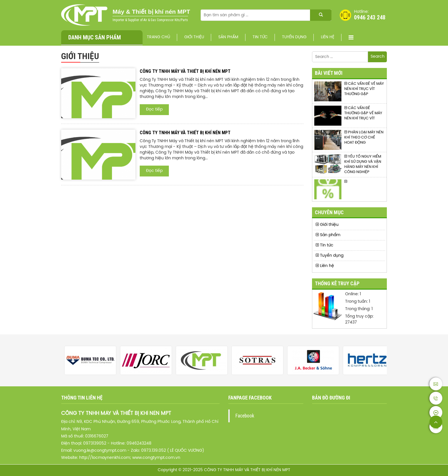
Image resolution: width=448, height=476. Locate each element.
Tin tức (260, 37)
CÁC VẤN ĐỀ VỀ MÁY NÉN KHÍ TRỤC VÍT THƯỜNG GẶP (364, 89)
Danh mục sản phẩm (95, 37)
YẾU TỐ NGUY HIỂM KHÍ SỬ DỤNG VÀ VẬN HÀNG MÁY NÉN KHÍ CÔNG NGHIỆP (363, 164)
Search (378, 57)
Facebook (245, 416)
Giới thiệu (194, 37)
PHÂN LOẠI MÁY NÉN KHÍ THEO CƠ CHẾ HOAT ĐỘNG (364, 137)
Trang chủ (158, 37)
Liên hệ (328, 37)
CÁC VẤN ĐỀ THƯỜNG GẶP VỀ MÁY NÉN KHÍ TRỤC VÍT (363, 113)
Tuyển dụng (294, 37)
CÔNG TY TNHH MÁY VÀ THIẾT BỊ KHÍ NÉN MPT (185, 71)
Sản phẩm (228, 37)
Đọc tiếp (154, 110)
